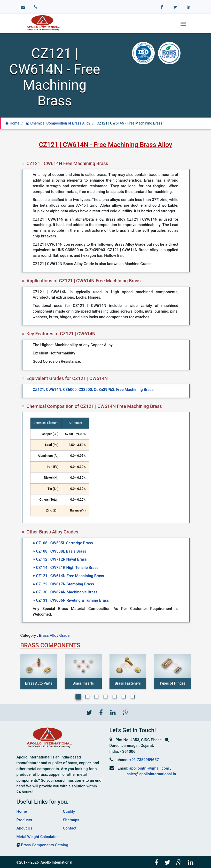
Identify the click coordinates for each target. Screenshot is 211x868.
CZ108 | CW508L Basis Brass (61, 551)
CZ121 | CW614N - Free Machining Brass (129, 123)
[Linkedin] (113, 712)
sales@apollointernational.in (151, 774)
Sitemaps (71, 820)
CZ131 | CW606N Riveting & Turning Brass (72, 600)
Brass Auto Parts (39, 683)
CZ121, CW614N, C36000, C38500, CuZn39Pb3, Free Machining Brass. (94, 390)
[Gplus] (125, 712)
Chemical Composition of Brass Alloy (58, 123)
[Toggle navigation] (183, 24)
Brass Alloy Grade (54, 636)
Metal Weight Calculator (37, 837)
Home (12, 123)
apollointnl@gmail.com (149, 768)
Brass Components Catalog (45, 845)
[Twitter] (89, 712)
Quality (69, 811)
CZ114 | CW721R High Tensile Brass (67, 568)
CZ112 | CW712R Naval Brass (61, 559)
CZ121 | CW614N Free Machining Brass (70, 576)
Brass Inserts (83, 683)
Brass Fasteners (128, 683)
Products (24, 820)
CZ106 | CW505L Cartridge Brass (64, 543)
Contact (70, 828)
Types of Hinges (172, 683)
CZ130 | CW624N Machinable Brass (67, 592)
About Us (25, 828)
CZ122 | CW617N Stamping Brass (65, 584)
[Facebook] (101, 712)
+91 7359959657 (144, 760)
